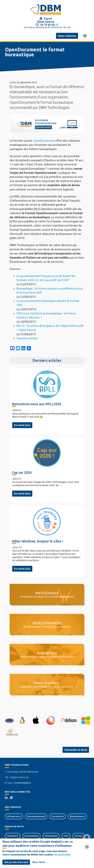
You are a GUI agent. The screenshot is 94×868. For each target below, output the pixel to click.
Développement (36, 816)
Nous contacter (67, 36)
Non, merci (39, 862)
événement (51, 836)
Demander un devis (76, 750)
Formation (58, 816)
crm (66, 836)
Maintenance (77, 816)
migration (12, 836)
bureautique (31, 836)
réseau (78, 836)
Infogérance (14, 816)
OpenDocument (44, 141)
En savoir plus (22, 425)
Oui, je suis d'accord (16, 862)
